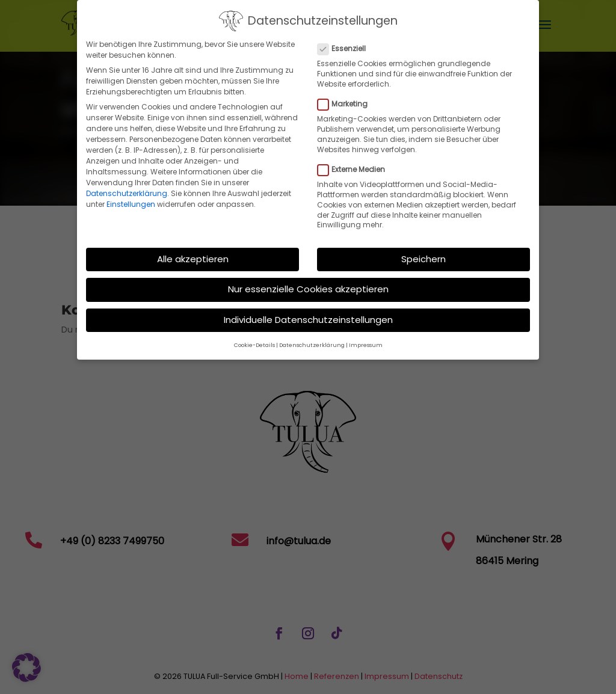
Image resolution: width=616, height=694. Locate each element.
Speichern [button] (423, 253)
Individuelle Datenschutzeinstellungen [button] (308, 314)
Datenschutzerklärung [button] (312, 339)
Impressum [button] (366, 339)
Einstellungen (131, 198)
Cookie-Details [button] (254, 339)
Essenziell (346, 43)
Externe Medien (356, 164)
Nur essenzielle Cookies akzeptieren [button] (308, 284)
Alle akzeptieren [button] (193, 253)
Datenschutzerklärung (127, 187)
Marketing (347, 98)
